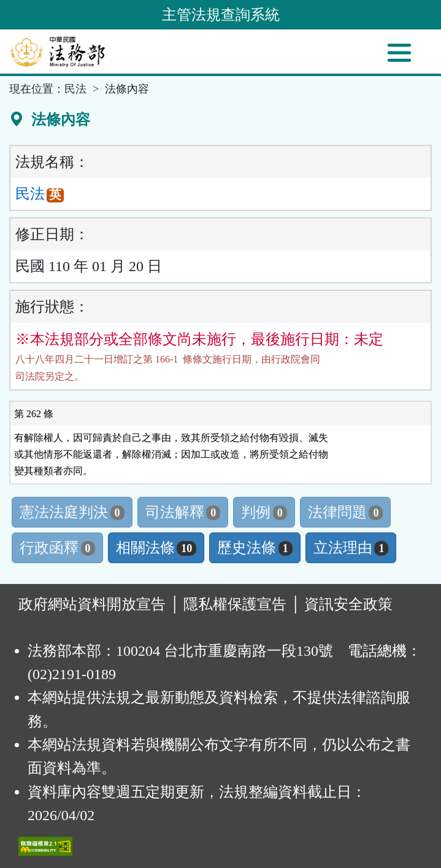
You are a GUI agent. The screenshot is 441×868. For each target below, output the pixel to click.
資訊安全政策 (348, 604)
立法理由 (351, 548)
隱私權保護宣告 (235, 604)
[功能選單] (399, 53)
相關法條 (156, 548)
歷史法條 (255, 548)
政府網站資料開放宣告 (92, 604)
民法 (75, 89)
